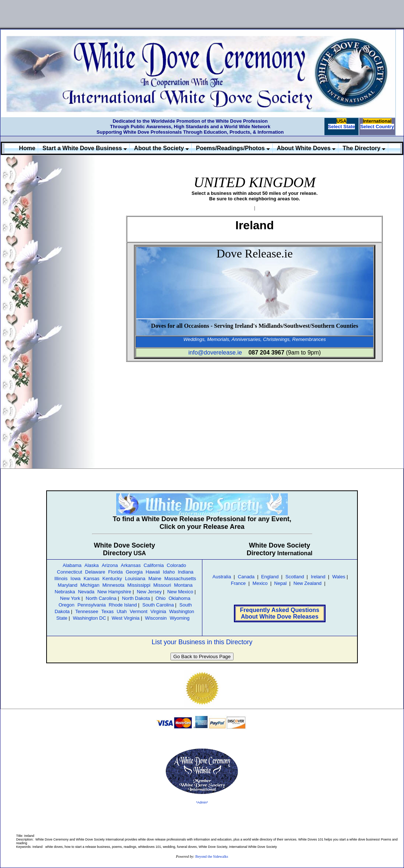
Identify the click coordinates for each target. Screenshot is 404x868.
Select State (342, 127)
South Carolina (158, 605)
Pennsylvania (91, 605)
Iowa (75, 578)
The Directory (364, 148)
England (269, 577)
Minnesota (113, 585)
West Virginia (125, 618)
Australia (222, 577)
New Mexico (180, 592)
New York (70, 598)
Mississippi (139, 585)
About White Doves (306, 148)
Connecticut (69, 572)
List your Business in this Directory (202, 642)
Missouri (162, 585)
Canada (246, 577)
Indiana (186, 572)
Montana (183, 585)
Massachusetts (180, 578)
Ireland (318, 577)
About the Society (161, 148)
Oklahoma (179, 598)
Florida (115, 572)
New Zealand (308, 583)
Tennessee (87, 611)
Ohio (160, 598)
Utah (122, 611)
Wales (339, 577)
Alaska (91, 565)
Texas (107, 611)
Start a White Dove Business (85, 148)
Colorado (177, 565)
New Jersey (149, 592)
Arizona (110, 565)
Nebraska (65, 592)
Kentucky (112, 578)
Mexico (260, 583)
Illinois (61, 578)
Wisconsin (156, 618)
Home (27, 148)
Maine (155, 578)
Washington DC (90, 618)
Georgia (134, 572)
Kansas (91, 578)
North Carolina (101, 598)
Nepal (280, 583)
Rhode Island (123, 605)
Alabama (72, 565)
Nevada (86, 592)
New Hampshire (114, 592)
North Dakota (136, 598)
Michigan (90, 585)
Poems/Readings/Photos (233, 148)
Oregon (67, 605)
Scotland (295, 577)
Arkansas (131, 565)
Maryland (68, 585)
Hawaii (153, 572)
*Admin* (202, 802)
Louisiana (135, 578)
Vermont (139, 611)
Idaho (169, 572)
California (154, 565)
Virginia (158, 611)
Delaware (95, 572)
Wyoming (180, 618)
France (238, 583)
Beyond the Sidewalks (212, 856)
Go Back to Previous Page (202, 656)
